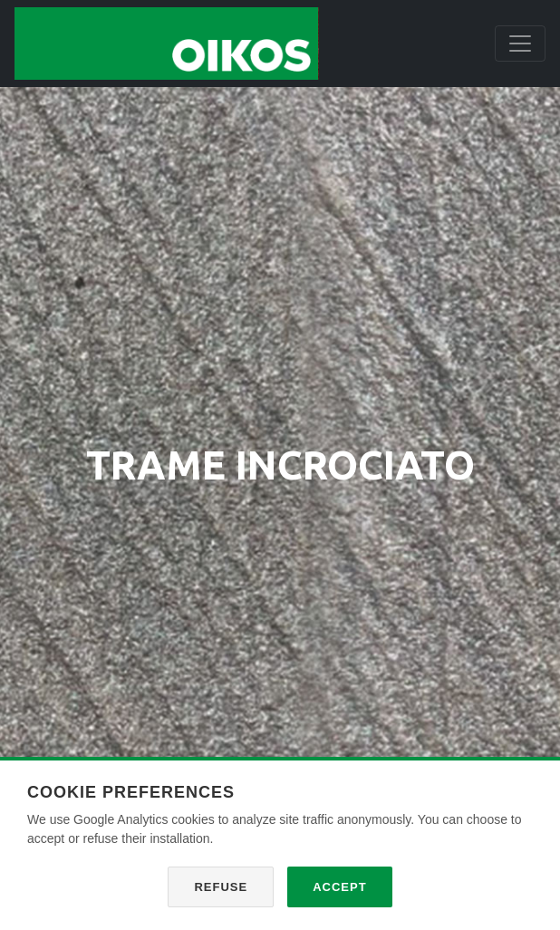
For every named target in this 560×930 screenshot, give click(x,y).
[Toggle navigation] (520, 44)
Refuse (221, 887)
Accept (339, 887)
